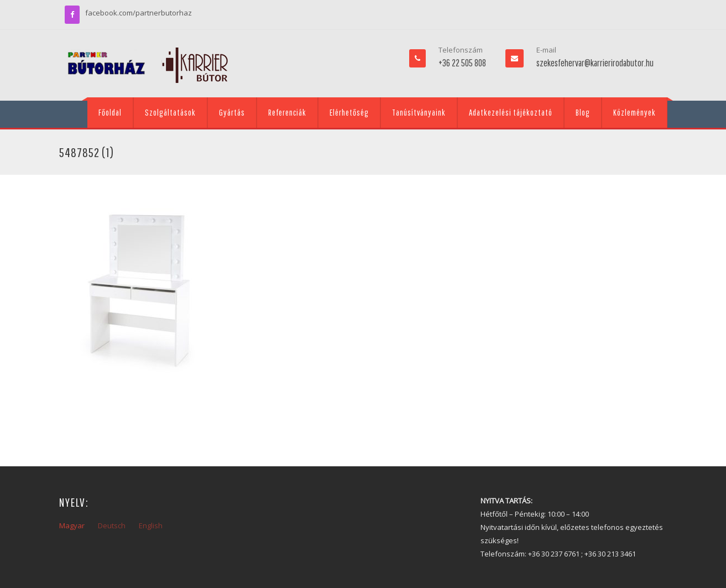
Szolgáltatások (170, 112)
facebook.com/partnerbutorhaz (139, 13)
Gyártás (232, 112)
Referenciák (287, 112)
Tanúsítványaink (419, 112)
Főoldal (110, 112)
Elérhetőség (349, 112)
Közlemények (634, 112)
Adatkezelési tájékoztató (511, 112)
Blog (583, 112)
